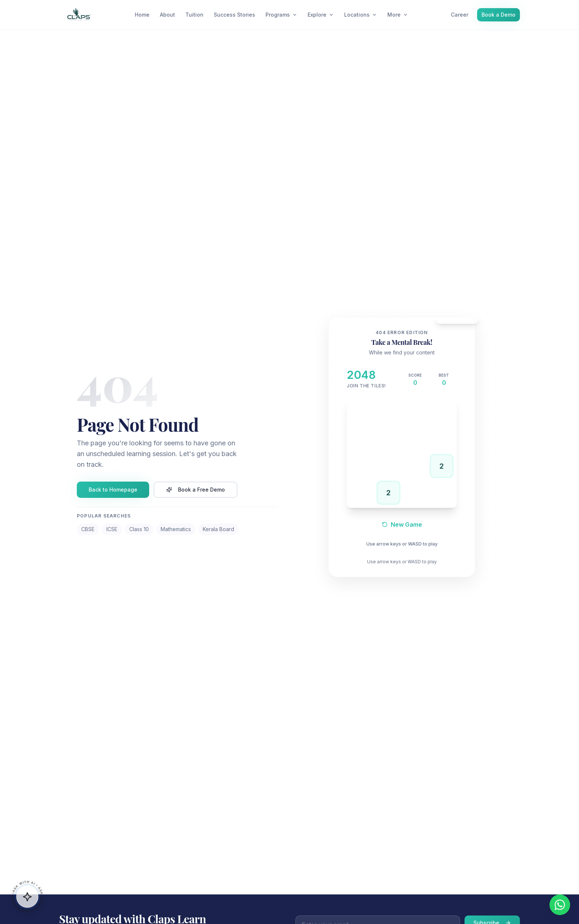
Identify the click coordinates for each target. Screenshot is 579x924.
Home (142, 15)
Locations (361, 15)
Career (460, 15)
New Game (402, 524)
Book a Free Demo (196, 490)
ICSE (112, 529)
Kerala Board (218, 529)
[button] (27, 896)
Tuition (194, 15)
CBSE (88, 529)
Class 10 (139, 529)
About (167, 15)
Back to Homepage (113, 490)
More (398, 15)
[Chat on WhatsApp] (560, 905)
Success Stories (234, 15)
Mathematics (176, 529)
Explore (321, 15)
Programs (281, 15)
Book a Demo (499, 15)
